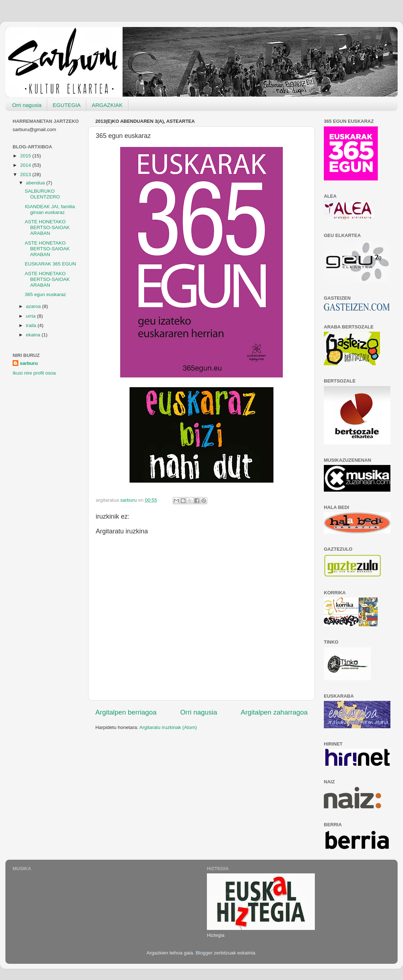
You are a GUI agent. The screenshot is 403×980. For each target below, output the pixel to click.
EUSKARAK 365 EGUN (51, 264)
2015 (26, 156)
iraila (32, 325)
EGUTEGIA (67, 105)
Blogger (204, 953)
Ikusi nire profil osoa (34, 373)
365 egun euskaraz (46, 294)
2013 (26, 174)
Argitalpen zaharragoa (274, 712)
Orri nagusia (27, 105)
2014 (26, 165)
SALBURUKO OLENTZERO (42, 194)
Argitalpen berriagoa (126, 712)
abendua (36, 183)
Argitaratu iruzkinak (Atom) (168, 727)
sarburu (29, 363)
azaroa (34, 306)
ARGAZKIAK (107, 105)
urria (31, 316)
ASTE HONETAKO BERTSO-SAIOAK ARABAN (47, 227)
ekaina (34, 335)
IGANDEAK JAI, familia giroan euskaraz (50, 209)
